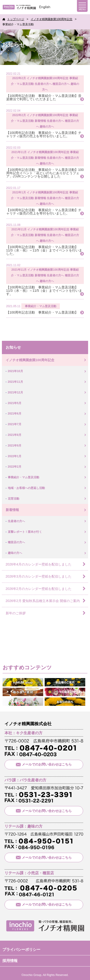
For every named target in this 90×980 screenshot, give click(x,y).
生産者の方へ (43, 84)
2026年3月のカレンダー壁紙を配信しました (39, 576)
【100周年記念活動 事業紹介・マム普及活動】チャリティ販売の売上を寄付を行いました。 (44, 134)
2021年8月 (15, 435)
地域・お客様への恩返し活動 (26, 488)
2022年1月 (19, 192)
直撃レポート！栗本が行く (25, 532)
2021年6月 (15, 414)
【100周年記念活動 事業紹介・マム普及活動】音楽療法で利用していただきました (44, 97)
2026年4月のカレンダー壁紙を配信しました (39, 564)
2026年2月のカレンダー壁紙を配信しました (39, 589)
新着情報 (40, 121)
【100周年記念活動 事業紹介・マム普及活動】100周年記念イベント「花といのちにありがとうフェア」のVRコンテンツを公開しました (45, 173)
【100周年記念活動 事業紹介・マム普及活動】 (42, 312)
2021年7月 (15, 424)
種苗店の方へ (61, 84)
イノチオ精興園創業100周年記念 (47, 78)
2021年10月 (15, 371)
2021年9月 (15, 446)
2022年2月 (19, 78)
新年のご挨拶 (16, 613)
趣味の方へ (47, 127)
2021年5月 (15, 403)
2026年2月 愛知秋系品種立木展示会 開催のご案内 (43, 601)
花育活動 (14, 499)
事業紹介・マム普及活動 (41, 306)
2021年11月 (19, 152)
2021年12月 (15, 392)
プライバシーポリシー (21, 950)
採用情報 (10, 961)
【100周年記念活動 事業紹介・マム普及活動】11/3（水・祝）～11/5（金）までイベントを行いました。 (44, 250)
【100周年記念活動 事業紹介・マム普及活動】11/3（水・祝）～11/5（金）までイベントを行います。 (44, 291)
